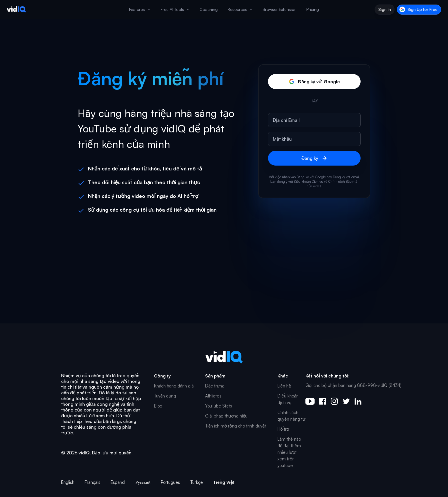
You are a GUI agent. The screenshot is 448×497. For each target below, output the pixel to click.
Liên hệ (284, 386)
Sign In (385, 9)
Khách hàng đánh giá (174, 386)
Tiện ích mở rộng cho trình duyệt (236, 426)
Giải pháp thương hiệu (226, 416)
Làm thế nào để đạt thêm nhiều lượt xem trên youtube (289, 452)
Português (170, 482)
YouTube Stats (219, 406)
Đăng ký (314, 158)
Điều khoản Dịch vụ (308, 181)
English (68, 482)
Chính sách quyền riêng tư (291, 416)
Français (92, 482)
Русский (143, 482)
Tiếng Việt (224, 482)
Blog (158, 406)
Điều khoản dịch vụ (288, 399)
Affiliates (213, 396)
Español (118, 482)
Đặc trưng (215, 386)
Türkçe (197, 482)
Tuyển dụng (165, 396)
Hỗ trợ (283, 429)
